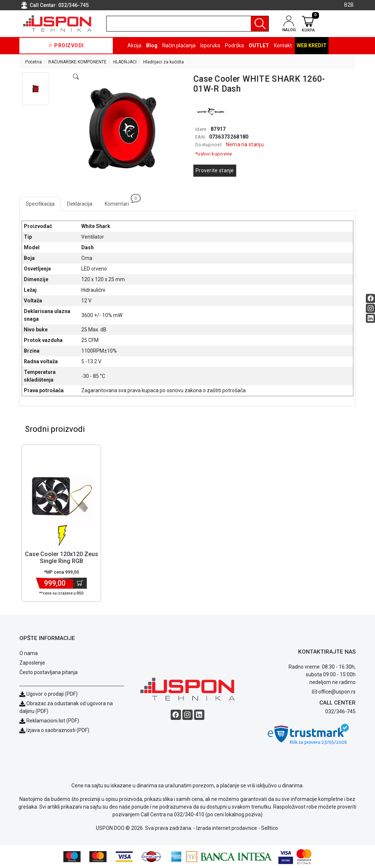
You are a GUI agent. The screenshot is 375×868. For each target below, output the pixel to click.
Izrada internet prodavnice (227, 828)
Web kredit (312, 45)
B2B (349, 5)
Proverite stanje (215, 170)
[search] (187, 24)
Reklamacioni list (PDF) (49, 721)
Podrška (234, 45)
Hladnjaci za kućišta (164, 62)
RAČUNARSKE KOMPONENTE (77, 62)
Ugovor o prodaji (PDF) (49, 694)
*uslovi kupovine (214, 154)
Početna (34, 62)
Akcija (134, 45)
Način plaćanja (179, 45)
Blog (152, 45)
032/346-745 (73, 5)
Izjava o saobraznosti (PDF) (58, 730)
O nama (29, 653)
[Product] (62, 496)
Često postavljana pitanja (49, 672)
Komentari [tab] (120, 202)
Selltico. (270, 828)
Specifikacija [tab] (40, 204)
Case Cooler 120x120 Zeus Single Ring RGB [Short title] (62, 558)
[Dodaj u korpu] (80, 583)
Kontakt (283, 45)
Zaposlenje (32, 663)
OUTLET (259, 45)
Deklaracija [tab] (80, 204)
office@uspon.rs (337, 692)
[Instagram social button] (370, 308)
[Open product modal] (76, 77)
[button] (35, 89)
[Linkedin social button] (370, 318)
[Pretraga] (260, 24)
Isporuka (210, 45)
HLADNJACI (125, 62)
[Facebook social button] (370, 298)
